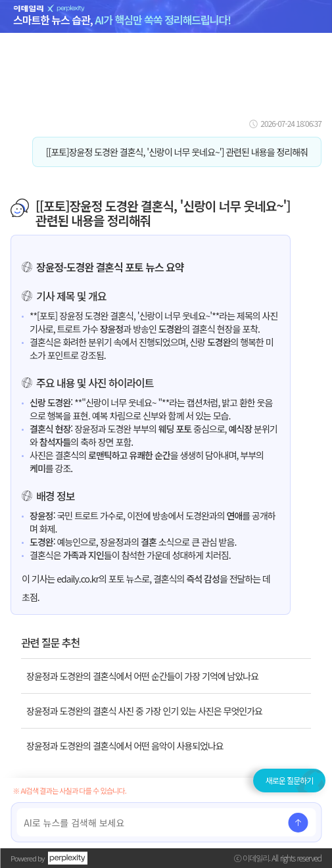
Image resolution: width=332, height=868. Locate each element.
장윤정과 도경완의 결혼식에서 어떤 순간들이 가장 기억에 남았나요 (142, 676)
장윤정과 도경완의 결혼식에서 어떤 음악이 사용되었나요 (125, 746)
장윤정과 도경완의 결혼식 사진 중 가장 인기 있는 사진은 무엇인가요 (144, 711)
